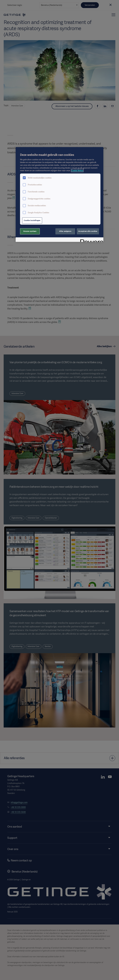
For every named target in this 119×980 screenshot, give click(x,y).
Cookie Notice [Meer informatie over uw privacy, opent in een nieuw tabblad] (77, 171)
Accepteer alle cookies (88, 231)
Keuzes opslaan (30, 231)
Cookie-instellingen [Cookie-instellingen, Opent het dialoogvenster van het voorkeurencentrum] (32, 220)
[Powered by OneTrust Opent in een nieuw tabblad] (91, 240)
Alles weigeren (65, 231)
